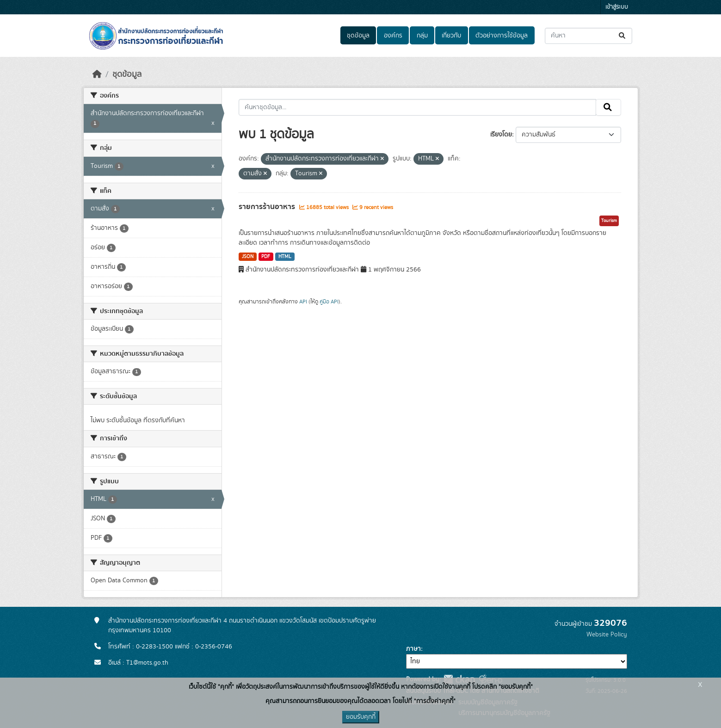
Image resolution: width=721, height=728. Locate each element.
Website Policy (607, 635)
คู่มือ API (329, 302)
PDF (266, 257)
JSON (248, 257)
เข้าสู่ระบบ (617, 7)
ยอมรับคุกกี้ (361, 717)
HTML (285, 257)
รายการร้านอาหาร (268, 207)
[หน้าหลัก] (97, 74)
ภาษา (413, 649)
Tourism (609, 221)
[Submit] (623, 36)
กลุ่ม (422, 36)
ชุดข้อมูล (358, 36)
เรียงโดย (501, 135)
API (303, 302)
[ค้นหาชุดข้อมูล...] (589, 36)
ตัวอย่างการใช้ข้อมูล (502, 36)
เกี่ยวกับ (451, 36)
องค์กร (393, 36)
